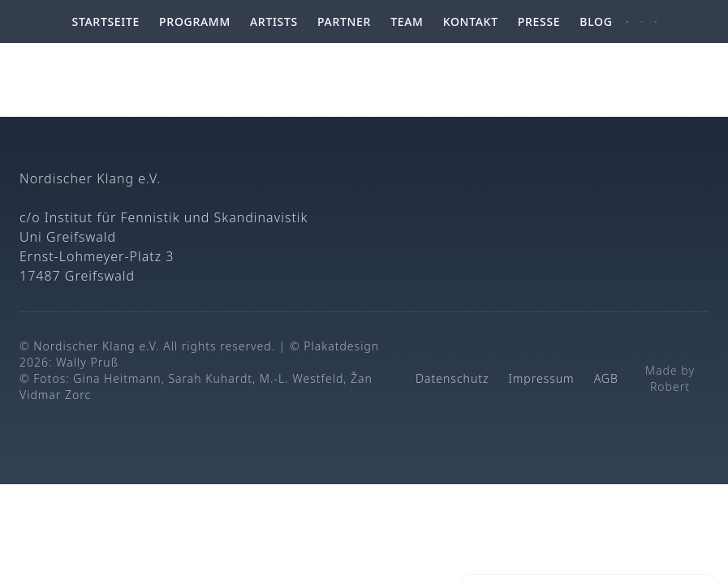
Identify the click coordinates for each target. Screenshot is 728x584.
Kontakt (471, 21)
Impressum (541, 378)
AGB (606, 378)
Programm (195, 21)
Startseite (106, 21)
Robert (670, 386)
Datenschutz (452, 378)
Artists (274, 21)
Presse (539, 21)
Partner (344, 21)
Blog (596, 21)
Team (407, 21)
